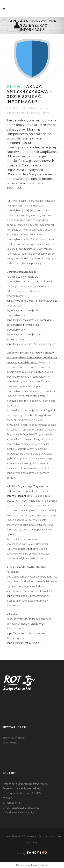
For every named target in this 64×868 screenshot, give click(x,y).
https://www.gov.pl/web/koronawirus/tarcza (31, 344)
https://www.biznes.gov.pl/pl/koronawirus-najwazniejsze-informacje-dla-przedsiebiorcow (31, 325)
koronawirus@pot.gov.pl (20, 496)
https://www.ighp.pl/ (18, 596)
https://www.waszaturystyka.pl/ (24, 643)
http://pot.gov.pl (30, 549)
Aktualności (36, 108)
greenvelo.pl (10, 743)
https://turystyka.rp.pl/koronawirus (26, 633)
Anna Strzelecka (30, 113)
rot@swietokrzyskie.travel (24, 808)
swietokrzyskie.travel (14, 738)
